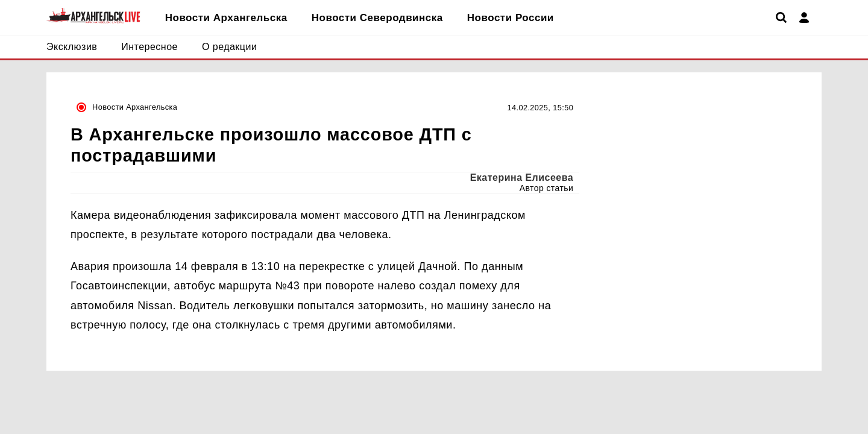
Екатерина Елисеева (522, 178)
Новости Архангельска (135, 107)
